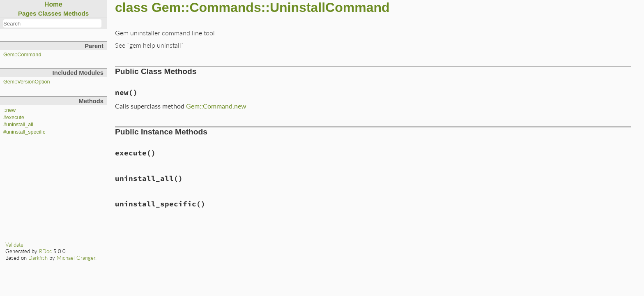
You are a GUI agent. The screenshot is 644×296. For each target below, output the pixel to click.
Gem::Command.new (216, 106)
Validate (14, 245)
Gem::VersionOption (26, 82)
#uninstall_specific (24, 132)
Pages (27, 13)
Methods (76, 13)
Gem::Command (22, 55)
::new (9, 110)
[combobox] (52, 23)
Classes (50, 13)
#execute (14, 118)
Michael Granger (76, 258)
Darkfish (38, 258)
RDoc (45, 251)
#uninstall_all (18, 125)
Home (53, 4)
